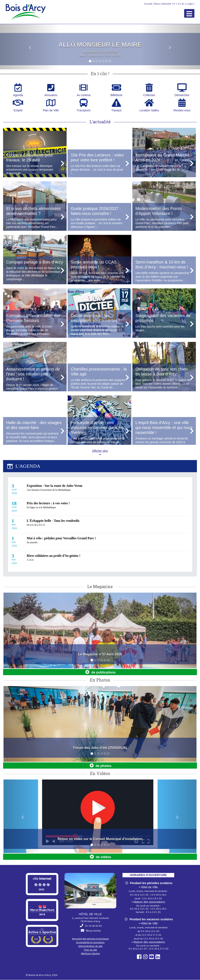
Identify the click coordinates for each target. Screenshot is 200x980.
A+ (183, 3)
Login (190, 3)
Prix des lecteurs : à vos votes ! (48, 503)
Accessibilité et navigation (90, 942)
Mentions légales (90, 953)
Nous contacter (163, 3)
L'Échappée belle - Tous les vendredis (53, 521)
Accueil (148, 3)
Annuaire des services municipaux (90, 939)
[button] (30, 47)
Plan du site (90, 950)
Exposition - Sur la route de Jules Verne (55, 486)
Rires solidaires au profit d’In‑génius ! (54, 556)
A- (175, 3)
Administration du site (90, 946)
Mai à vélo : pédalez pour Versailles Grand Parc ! (61, 538)
